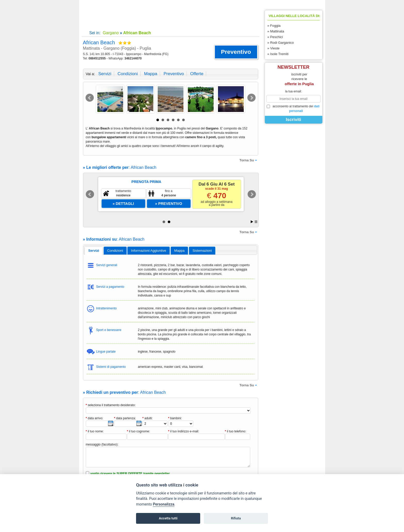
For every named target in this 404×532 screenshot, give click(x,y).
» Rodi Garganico (281, 43)
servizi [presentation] (94, 251)
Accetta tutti (168, 518)
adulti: (148, 418)
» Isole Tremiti (278, 54)
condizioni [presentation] (115, 251)
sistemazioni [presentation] (202, 251)
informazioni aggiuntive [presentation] (149, 251)
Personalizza (163, 504)
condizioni (128, 74)
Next (251, 98)
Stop (256, 222)
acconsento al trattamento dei (293, 109)
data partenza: (125, 418)
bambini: (175, 418)
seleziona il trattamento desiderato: (111, 405)
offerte (197, 74)
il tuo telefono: (236, 431)
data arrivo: (95, 418)
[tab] (94, 251)
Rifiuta (236, 518)
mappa (151, 74)
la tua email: (294, 91)
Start (252, 222)
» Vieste (273, 48)
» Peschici (275, 37)
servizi (105, 74)
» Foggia (274, 26)
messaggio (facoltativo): (102, 444)
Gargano (110, 33)
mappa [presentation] (179, 251)
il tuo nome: (95, 431)
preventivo (174, 74)
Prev (90, 98)
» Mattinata (276, 31)
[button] (236, 52)
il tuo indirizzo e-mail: (184, 431)
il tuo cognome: (138, 431)
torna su (249, 160)
